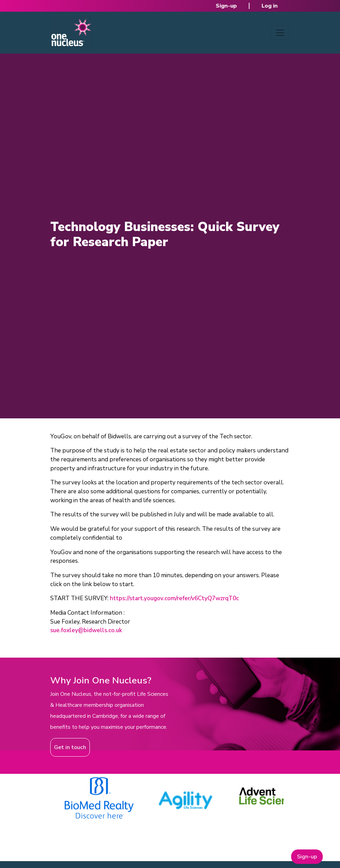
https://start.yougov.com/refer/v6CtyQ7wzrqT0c (174, 598)
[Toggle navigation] (280, 33)
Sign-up (226, 6)
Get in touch (70, 747)
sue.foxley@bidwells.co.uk (86, 630)
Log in (270, 6)
